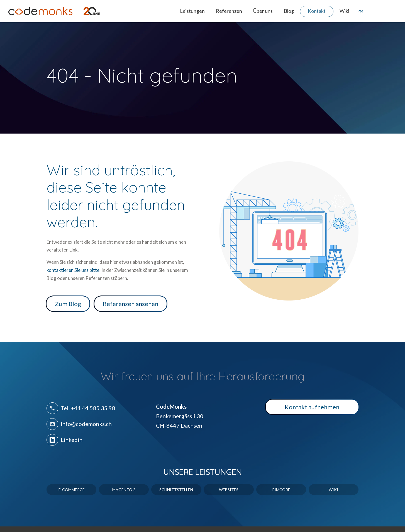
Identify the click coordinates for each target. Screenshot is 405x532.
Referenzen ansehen (130, 304)
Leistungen (192, 11)
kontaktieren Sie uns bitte (73, 270)
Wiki (344, 11)
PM (359, 11)
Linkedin (64, 440)
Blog (289, 11)
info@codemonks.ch (79, 424)
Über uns (263, 11)
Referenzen (229, 11)
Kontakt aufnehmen (312, 407)
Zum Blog (68, 304)
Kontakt (317, 11)
